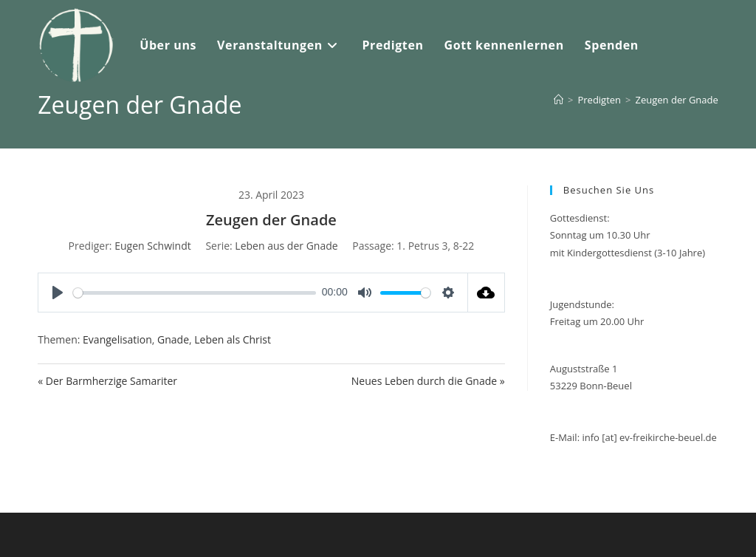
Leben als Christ (233, 339)
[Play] (58, 293)
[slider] (195, 293)
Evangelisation (117, 339)
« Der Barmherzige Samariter (107, 381)
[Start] (559, 100)
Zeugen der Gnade (677, 100)
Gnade (173, 339)
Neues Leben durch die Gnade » (428, 381)
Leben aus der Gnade (286, 246)
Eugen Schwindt (153, 246)
